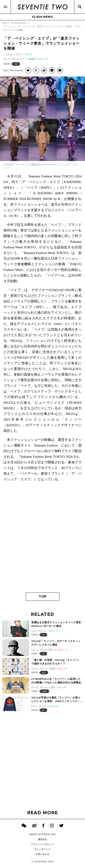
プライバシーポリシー (42, 844)
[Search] (80, 7)
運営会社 (43, 839)
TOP (43, 596)
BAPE (29, 54)
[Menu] (5, 7)
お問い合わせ (42, 854)
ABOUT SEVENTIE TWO (42, 834)
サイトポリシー (42, 849)
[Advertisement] (42, 543)
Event (19, 54)
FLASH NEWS (43, 17)
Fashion (9, 54)
